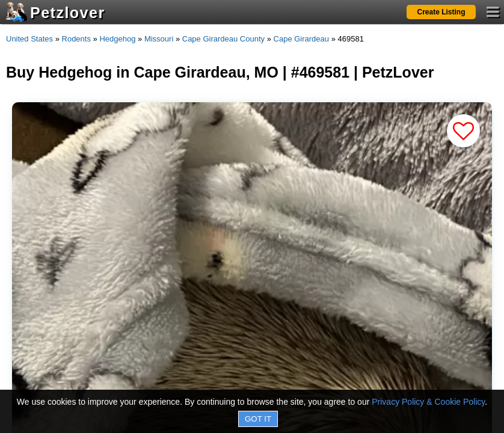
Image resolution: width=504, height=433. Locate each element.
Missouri (159, 39)
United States (29, 39)
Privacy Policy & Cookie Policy (428, 402)
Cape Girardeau (302, 39)
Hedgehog (117, 39)
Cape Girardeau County (223, 39)
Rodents (76, 39)
